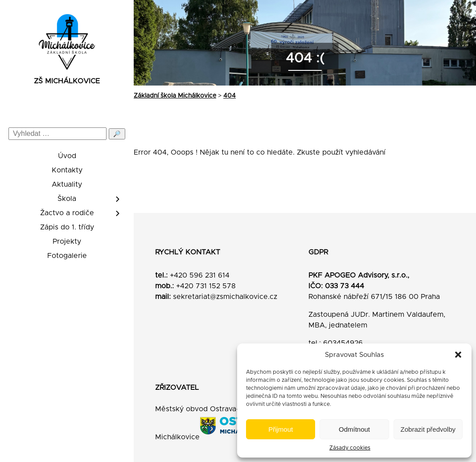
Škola (67, 199)
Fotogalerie (67, 256)
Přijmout (281, 429)
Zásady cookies (350, 448)
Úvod (67, 156)
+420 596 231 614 (200, 275)
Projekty (67, 241)
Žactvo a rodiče (67, 213)
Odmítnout (354, 429)
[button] (458, 355)
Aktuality (67, 184)
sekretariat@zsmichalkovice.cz (225, 297)
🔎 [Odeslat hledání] (117, 134)
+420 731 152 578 (206, 286)
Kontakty (67, 170)
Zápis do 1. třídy (67, 227)
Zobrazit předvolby (428, 429)
